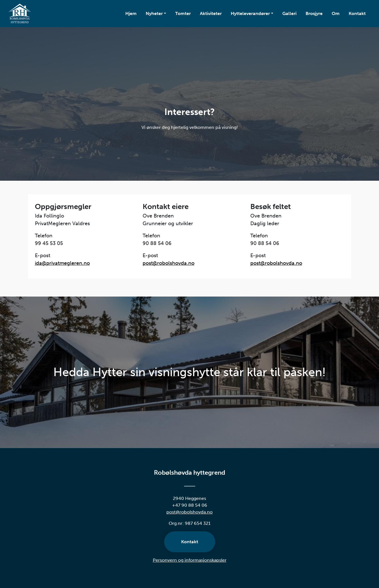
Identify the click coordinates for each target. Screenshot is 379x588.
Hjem (131, 13)
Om (336, 13)
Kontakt (359, 13)
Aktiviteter (211, 13)
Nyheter (154, 13)
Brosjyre (314, 13)
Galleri (289, 13)
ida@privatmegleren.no (62, 263)
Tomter (183, 13)
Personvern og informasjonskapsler (190, 560)
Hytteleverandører (250, 13)
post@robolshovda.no (169, 263)
